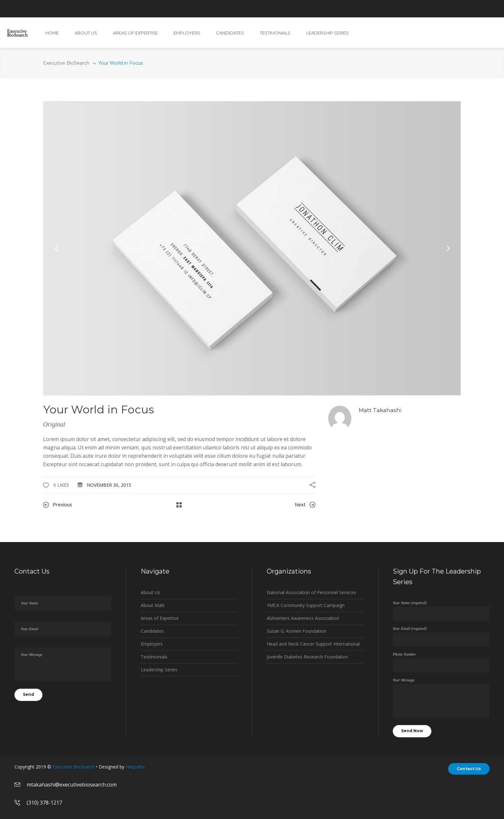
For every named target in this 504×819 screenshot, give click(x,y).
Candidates (152, 631)
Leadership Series (159, 670)
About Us (150, 592)
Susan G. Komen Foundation (297, 631)
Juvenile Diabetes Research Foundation (307, 657)
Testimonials (154, 657)
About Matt (153, 605)
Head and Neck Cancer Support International (313, 644)
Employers (152, 644)
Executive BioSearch (66, 63)
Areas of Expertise (160, 618)
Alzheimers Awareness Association (303, 618)
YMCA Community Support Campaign (306, 605)
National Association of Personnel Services (311, 592)
